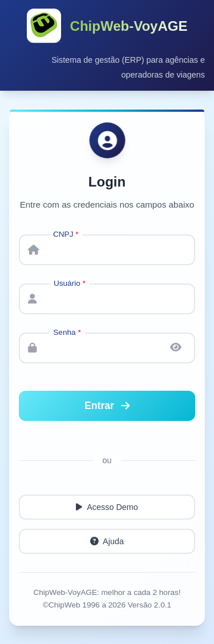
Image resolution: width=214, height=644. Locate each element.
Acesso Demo (107, 508)
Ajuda (107, 542)
